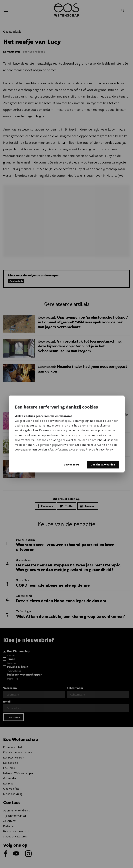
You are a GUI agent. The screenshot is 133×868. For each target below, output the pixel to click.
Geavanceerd (71, 464)
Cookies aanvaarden (103, 464)
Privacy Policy (104, 449)
